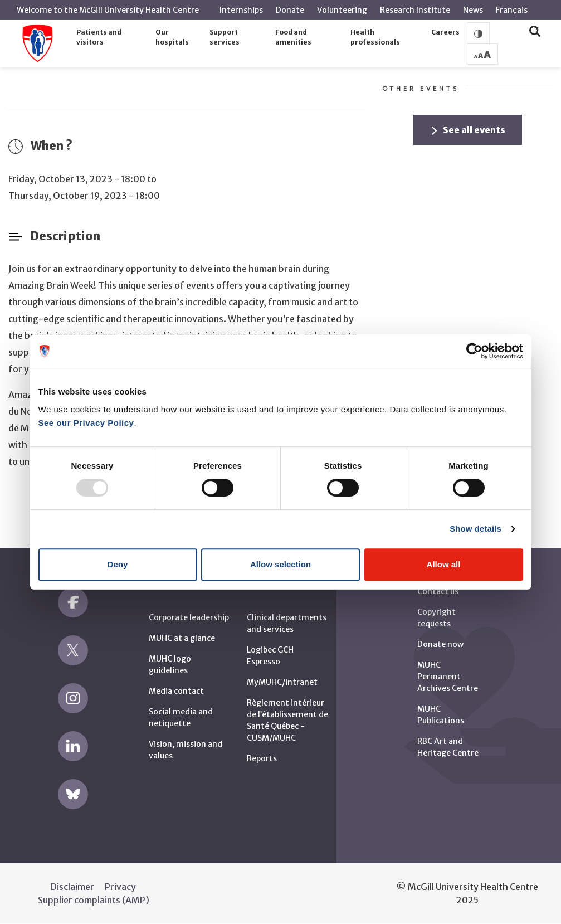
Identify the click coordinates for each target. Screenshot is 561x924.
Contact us (438, 591)
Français (512, 10)
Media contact (176, 691)
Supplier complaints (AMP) (94, 900)
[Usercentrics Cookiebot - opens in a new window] (474, 351)
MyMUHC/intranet (282, 682)
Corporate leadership (189, 617)
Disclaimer (72, 887)
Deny (118, 564)
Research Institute (415, 10)
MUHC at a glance (182, 638)
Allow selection (280, 564)
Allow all (444, 564)
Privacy (120, 887)
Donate (290, 10)
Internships (241, 10)
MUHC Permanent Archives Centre (448, 677)
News (473, 10)
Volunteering (342, 10)
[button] (113, 38)
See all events (469, 130)
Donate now (440, 644)
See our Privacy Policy (86, 423)
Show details (475, 529)
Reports (262, 758)
